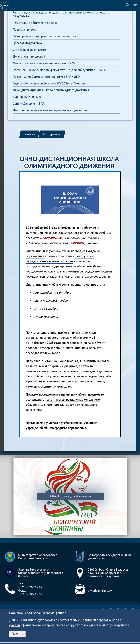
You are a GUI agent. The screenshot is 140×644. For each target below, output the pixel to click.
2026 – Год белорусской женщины (70, 496)
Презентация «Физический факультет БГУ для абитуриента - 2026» (59, 70)
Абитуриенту (52, 134)
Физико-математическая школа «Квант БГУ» (44, 63)
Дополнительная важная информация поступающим (50, 110)
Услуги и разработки (113, 12)
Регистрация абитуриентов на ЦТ (36, 23)
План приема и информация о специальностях (45, 36)
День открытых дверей (29, 56)
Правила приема (24, 29)
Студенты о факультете (29, 50)
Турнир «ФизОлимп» (27, 97)
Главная (29, 134)
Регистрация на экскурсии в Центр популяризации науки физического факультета (61, 14)
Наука (94, 12)
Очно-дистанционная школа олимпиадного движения (51, 90)
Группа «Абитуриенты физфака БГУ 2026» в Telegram (49, 83)
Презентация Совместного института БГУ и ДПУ (46, 77)
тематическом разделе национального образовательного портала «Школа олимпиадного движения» (63, 405)
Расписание (79, 12)
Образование (61, 12)
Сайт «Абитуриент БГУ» (29, 104)
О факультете (22, 12)
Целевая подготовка (27, 43)
